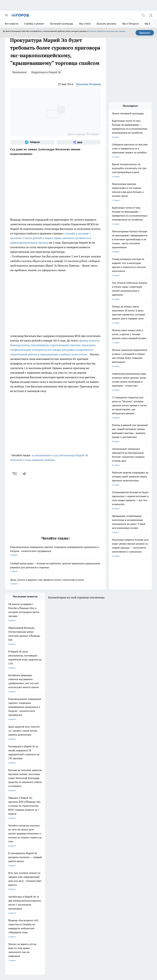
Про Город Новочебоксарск (43, 838)
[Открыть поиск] (143, 15)
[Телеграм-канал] (32, 142)
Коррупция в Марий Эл (46, 72)
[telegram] (25, 474)
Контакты (37, 872)
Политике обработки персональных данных (107, 31)
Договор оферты (12, 865)
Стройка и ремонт (34, 24)
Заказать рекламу (106, 24)
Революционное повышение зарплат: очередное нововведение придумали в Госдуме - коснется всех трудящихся (56, 551)
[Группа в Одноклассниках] (95, 843)
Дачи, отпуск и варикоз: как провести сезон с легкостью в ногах (56, 582)
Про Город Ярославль (67, 838)
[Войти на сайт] (151, 15)
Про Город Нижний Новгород (44, 850)
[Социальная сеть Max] (79, 142)
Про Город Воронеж (14, 842)
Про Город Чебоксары (15, 838)
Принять (145, 33)
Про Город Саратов (13, 850)
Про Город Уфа (64, 846)
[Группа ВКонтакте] (87, 843)
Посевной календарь (62, 24)
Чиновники (19, 72)
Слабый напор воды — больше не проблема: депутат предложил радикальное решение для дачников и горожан (56, 568)
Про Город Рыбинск (40, 846)
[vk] (15, 474)
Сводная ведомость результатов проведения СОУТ (71, 875)
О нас (8, 872)
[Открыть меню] (6, 15)
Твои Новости (64, 842)
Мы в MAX (85, 24)
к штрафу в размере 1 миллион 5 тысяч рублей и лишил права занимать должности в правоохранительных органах (51, 238)
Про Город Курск (12, 846)
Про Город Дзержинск (67, 850)
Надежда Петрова (89, 84)
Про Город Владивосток (15, 854)
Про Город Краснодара (41, 854)
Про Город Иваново (40, 842)
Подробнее (146, 928)
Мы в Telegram (130, 24)
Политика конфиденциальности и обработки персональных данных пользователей (41, 933)
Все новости (12, 24)
